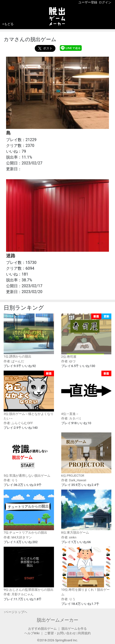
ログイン (105, 2)
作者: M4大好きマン (18, 537)
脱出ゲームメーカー (57, 620)
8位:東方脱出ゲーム (86, 512)
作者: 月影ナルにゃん (19, 594)
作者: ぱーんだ (14, 361)
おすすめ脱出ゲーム (42, 629)
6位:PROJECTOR (86, 455)
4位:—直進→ (86, 393)
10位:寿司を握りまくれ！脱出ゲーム (86, 571)
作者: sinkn (69, 537)
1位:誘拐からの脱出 (29, 336)
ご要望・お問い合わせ (60, 633)
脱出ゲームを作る (74, 629)
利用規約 (84, 633)
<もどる (8, 24)
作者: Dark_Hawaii (74, 480)
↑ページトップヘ (15, 612)
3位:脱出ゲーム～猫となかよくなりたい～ (29, 395)
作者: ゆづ (68, 361)
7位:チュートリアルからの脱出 (29, 512)
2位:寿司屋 (86, 336)
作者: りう (11, 480)
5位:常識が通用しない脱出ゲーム (29, 455)
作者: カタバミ (71, 418)
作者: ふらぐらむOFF (18, 423)
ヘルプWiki (32, 633)
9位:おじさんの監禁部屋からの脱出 (29, 569)
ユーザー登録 (88, 2)
